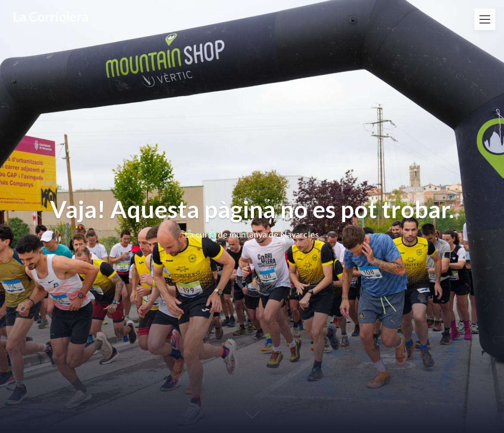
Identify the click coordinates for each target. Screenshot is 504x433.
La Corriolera (51, 16)
